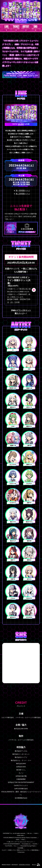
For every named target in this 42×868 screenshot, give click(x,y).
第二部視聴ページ (23, 194)
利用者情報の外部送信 (24, 865)
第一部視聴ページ (23, 191)
